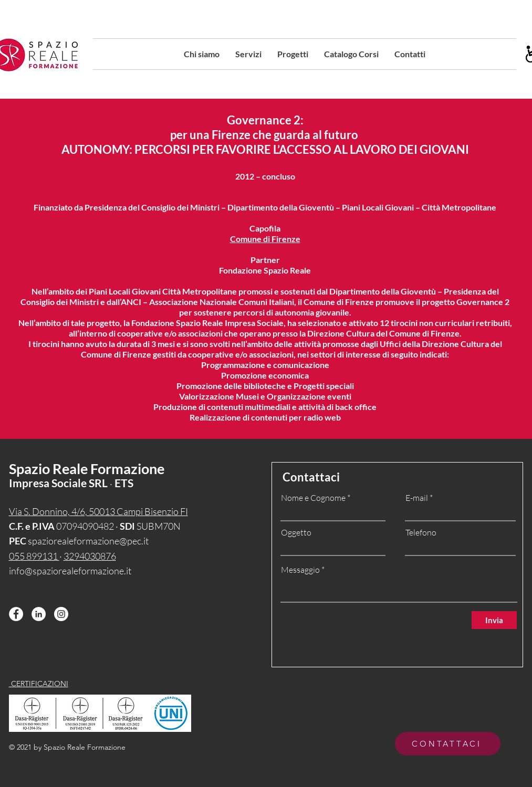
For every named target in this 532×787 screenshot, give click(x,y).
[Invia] (494, 620)
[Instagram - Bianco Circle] (61, 614)
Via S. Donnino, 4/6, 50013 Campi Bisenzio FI (98, 511)
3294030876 (90, 556)
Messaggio (300, 570)
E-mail (417, 498)
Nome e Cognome (313, 498)
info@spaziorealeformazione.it (70, 571)
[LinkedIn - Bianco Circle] (39, 614)
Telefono (421, 532)
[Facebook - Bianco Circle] (16, 614)
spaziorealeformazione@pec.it (88, 541)
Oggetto (296, 532)
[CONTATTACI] (448, 744)
